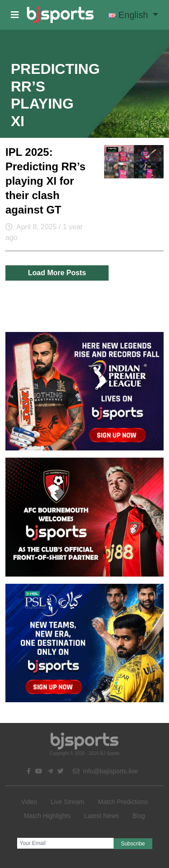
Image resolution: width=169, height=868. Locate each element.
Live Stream (67, 802)
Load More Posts (57, 273)
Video (29, 802)
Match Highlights (47, 816)
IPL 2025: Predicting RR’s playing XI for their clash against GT (46, 181)
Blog (139, 816)
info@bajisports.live (106, 771)
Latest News (102, 816)
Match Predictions (123, 802)
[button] (15, 15)
